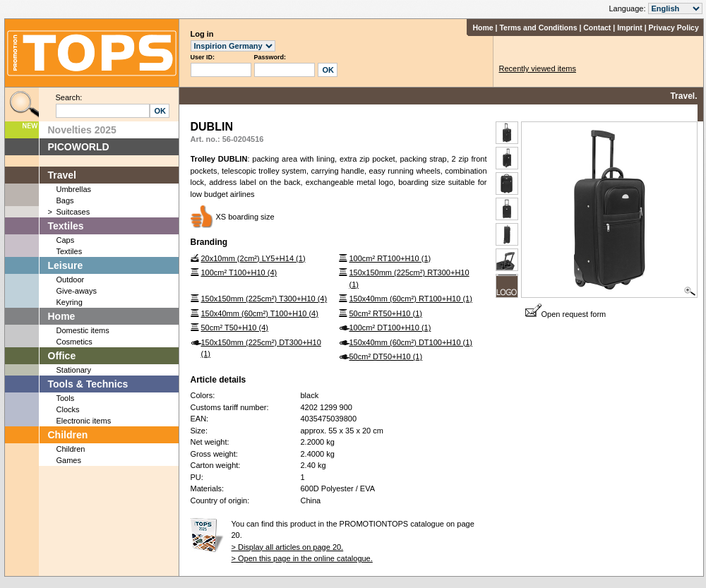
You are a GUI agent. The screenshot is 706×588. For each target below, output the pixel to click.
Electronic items (84, 421)
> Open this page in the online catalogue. (302, 558)
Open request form (566, 314)
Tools (66, 398)
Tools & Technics (88, 384)
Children (68, 435)
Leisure (66, 265)
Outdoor (71, 280)
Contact (597, 28)
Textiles (66, 226)
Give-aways (77, 291)
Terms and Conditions (538, 28)
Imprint (630, 28)
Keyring (70, 302)
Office (62, 356)
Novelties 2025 (82, 130)
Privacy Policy (674, 28)
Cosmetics (74, 342)
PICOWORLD (79, 147)
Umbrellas (74, 189)
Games (69, 460)
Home (483, 28)
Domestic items (83, 330)
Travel (62, 175)
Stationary (74, 370)
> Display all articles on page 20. (288, 547)
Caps (66, 240)
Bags (65, 200)
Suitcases (73, 212)
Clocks (68, 409)
